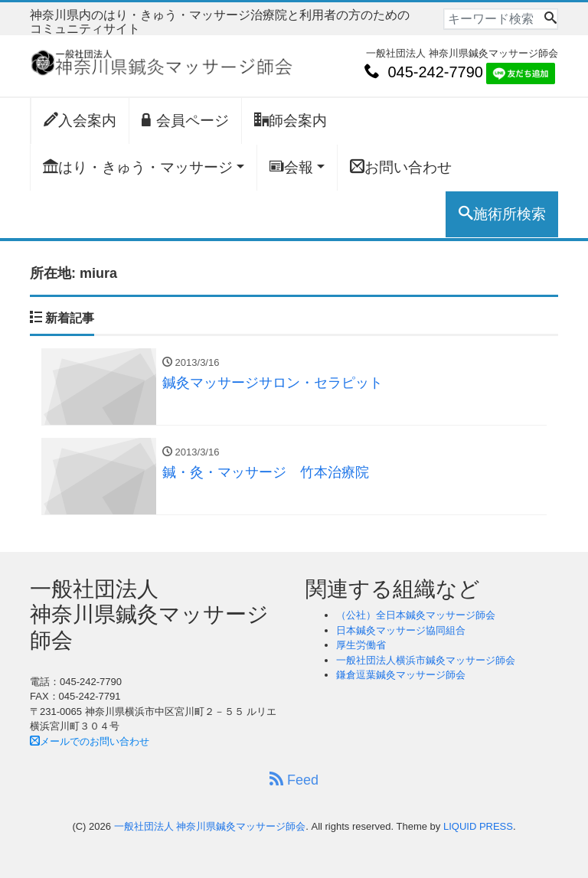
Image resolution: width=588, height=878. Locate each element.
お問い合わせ (401, 167)
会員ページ (185, 120)
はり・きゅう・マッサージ (138, 167)
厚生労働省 (361, 645)
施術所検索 (502, 214)
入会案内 (80, 120)
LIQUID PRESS (478, 826)
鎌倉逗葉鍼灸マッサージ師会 (401, 675)
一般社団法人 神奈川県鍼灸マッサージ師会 (210, 826)
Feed (294, 780)
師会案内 (291, 120)
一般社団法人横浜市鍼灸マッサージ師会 (426, 660)
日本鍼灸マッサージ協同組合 (401, 630)
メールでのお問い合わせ (90, 741)
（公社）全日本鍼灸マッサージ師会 (416, 615)
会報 (291, 167)
